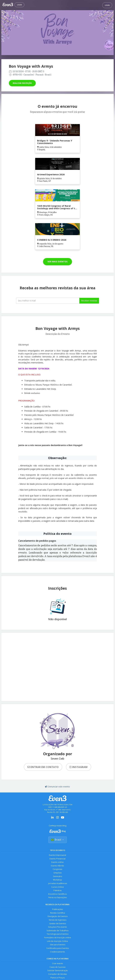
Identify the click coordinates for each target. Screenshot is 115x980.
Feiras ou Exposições (57, 898)
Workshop (58, 880)
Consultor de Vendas (57, 976)
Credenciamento (57, 953)
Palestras (57, 891)
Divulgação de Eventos (58, 917)
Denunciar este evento (57, 787)
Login (19, 5)
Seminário (58, 877)
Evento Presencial (57, 859)
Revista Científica (58, 914)
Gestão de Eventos (58, 925)
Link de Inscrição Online (57, 943)
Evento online (57, 862)
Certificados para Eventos (57, 950)
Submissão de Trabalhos (57, 932)
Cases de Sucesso (58, 969)
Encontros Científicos (57, 895)
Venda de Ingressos (58, 921)
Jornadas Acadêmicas (58, 884)
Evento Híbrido (57, 866)
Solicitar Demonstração (58, 972)
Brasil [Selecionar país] (58, 840)
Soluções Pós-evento (57, 928)
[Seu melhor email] (48, 301)
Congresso (57, 870)
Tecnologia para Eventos (58, 935)
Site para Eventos (58, 946)
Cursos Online (57, 888)
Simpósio (58, 873)
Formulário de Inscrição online (58, 939)
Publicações (58, 910)
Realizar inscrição (22, 83)
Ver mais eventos (57, 262)
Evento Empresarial (57, 855)
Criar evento (58, 965)
